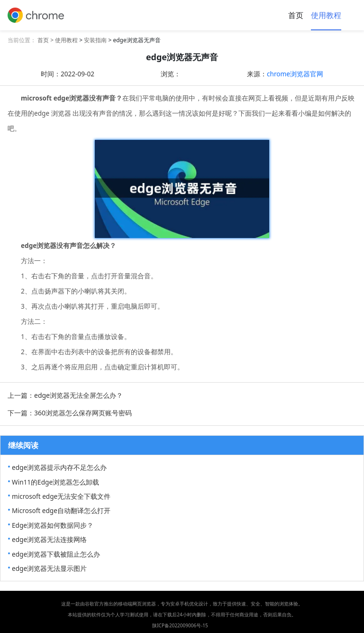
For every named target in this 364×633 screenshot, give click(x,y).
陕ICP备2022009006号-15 (180, 625)
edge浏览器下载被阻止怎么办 (56, 554)
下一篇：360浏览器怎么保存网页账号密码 (70, 413)
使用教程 (326, 15)
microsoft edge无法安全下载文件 (61, 496)
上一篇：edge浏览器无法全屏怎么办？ (65, 395)
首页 (296, 15)
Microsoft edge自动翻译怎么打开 (61, 510)
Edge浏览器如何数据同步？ (53, 525)
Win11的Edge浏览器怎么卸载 (55, 482)
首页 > (46, 40)
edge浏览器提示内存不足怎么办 (59, 467)
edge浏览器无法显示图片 (49, 568)
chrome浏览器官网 (295, 74)
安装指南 (95, 40)
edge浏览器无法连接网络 (49, 539)
